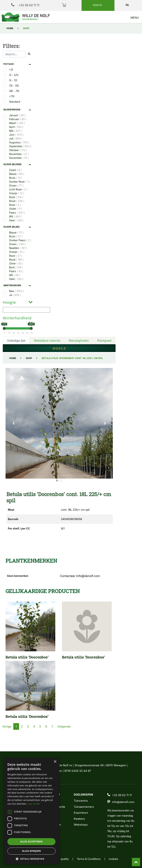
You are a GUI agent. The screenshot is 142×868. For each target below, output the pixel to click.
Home (10, 28)
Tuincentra (81, 801)
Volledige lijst (16, 337)
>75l (12, 96)
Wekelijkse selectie (47, 337)
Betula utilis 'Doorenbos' (27, 669)
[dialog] (31, 811)
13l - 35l (14, 86)
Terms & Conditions (89, 859)
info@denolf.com (123, 802)
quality (65, 859)
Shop (29, 371)
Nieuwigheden (79, 337)
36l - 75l (14, 91)
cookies (113, 859)
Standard (15, 102)
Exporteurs (81, 813)
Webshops (81, 825)
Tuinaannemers (84, 807)
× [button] (55, 762)
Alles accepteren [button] (32, 842)
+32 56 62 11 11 (25, 5)
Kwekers (79, 819)
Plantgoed (104, 337)
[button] (14, 436)
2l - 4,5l (14, 75)
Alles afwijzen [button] (31, 851)
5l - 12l (13, 80)
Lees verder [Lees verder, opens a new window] (34, 804)
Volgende (64, 739)
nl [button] (128, 5)
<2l (11, 70)
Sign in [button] (98, 5)
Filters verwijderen (53, 356)
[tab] (18, 64)
